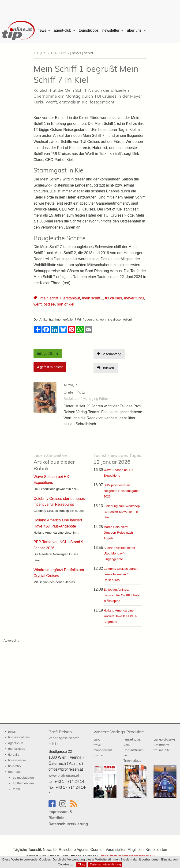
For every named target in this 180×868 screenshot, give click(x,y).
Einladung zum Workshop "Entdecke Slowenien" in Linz (122, 512)
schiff (88, 53)
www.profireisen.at (64, 775)
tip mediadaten (23, 778)
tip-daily (14, 755)
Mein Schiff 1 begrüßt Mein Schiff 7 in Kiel (86, 74)
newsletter (111, 30)
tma (103, 747)
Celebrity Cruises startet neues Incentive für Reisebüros (121, 574)
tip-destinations (19, 737)
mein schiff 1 (93, 298)
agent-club (62, 30)
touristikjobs (89, 30)
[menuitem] (18, 31)
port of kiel (66, 304)
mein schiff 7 (51, 298)
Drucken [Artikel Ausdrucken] (105, 368)
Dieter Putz (74, 392)
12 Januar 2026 (117, 459)
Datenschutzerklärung (105, 864)
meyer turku (134, 298)
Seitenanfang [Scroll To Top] (109, 354)
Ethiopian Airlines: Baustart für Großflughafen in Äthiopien (122, 595)
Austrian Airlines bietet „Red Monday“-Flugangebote (119, 553)
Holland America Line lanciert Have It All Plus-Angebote (120, 616)
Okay (82, 864)
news (42, 30)
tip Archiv (15, 766)
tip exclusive (164, 744)
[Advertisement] (90, 8)
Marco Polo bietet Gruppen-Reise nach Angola (118, 533)
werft (38, 304)
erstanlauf (72, 298)
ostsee (49, 304)
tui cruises (113, 298)
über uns (134, 30)
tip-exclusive (17, 760)
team (16, 789)
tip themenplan (23, 783)
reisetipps (133, 750)
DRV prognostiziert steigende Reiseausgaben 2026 (122, 491)
